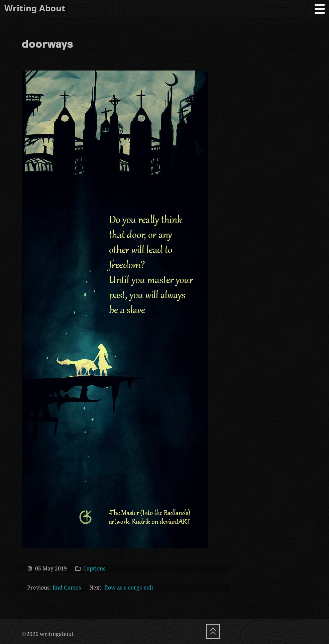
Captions (94, 568)
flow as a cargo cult (129, 587)
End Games (67, 587)
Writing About (35, 8)
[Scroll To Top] (213, 631)
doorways (47, 44)
